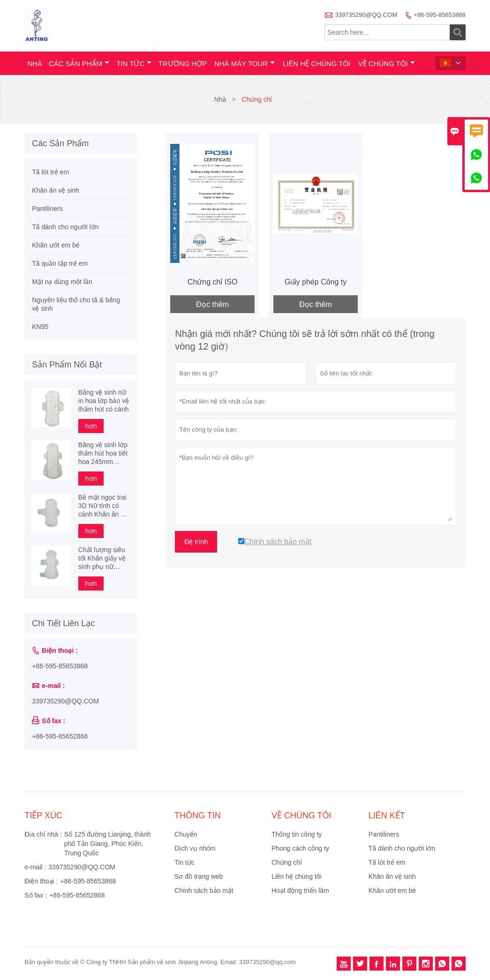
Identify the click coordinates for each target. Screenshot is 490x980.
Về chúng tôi (387, 64)
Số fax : (36, 895)
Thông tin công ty (297, 834)
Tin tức (134, 64)
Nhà (35, 64)
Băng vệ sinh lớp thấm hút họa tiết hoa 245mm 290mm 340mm (103, 453)
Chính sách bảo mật (204, 890)
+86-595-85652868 (60, 736)
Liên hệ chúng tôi (317, 64)
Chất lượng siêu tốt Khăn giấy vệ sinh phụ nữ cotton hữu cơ (102, 558)
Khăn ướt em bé (56, 245)
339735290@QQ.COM (366, 15)
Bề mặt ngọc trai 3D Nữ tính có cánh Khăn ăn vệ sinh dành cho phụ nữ (103, 506)
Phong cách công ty (300, 848)
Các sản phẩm (79, 64)
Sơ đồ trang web (199, 876)
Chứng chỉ (287, 862)
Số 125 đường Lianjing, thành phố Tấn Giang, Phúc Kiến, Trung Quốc (108, 844)
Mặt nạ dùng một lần (62, 282)
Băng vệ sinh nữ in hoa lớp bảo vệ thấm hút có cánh (104, 401)
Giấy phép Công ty (316, 282)
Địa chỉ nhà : (43, 834)
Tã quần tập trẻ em (60, 263)
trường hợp (183, 64)
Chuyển (186, 834)
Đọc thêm (212, 304)
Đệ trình (196, 542)
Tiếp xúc (43, 815)
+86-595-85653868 (440, 15)
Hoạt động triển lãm (300, 890)
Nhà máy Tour (245, 64)
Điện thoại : (41, 881)
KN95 (40, 327)
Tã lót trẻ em (50, 172)
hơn (91, 426)
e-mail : (35, 867)
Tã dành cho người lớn (65, 227)
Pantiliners (47, 209)
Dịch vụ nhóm (195, 848)
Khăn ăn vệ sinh (56, 190)
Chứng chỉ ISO (213, 282)
